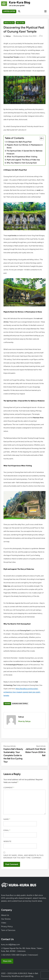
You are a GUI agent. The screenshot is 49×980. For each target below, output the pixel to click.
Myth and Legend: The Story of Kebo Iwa (23, 160)
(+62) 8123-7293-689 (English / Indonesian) (20, 955)
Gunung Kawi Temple (20, 704)
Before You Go (9, 23)
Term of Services (8, 930)
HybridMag (29, 976)
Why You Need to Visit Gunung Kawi (22, 163)
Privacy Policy (7, 926)
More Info (7, 961)
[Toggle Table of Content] (40, 138)
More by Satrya (24, 721)
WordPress (16, 976)
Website (7, 841)
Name (7, 819)
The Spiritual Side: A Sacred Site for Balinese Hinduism (24, 152)
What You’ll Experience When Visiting (22, 157)
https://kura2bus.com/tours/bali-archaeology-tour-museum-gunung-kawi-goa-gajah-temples (22, 692)
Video (4, 923)
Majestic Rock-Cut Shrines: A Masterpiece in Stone (25, 146)
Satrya (8, 36)
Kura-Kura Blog (20, 2)
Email (7, 830)
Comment (9, 788)
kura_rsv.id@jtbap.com (11, 944)
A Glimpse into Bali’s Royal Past (19, 142)
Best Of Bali (20, 23)
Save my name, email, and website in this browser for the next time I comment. (23, 857)
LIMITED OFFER (9, 11)
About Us (5, 915)
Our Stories (6, 919)
